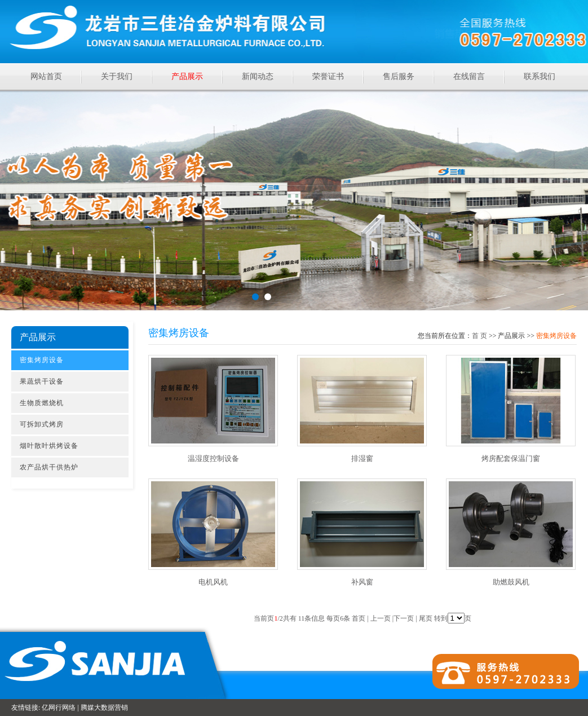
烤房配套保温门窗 (511, 458)
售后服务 (399, 76)
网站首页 (46, 76)
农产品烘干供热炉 (49, 467)
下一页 (404, 618)
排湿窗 (362, 458)
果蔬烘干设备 (42, 381)
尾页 (426, 618)
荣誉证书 (328, 76)
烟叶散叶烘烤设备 (49, 446)
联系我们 (540, 76)
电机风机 (213, 582)
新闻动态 (258, 76)
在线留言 (469, 76)
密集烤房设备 (42, 360)
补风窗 (362, 582)
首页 (479, 336)
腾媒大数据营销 (104, 708)
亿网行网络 (59, 708)
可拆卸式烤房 (42, 424)
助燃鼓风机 (511, 582)
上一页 (381, 618)
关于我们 (117, 76)
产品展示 (187, 76)
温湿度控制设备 (213, 458)
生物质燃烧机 (42, 403)
